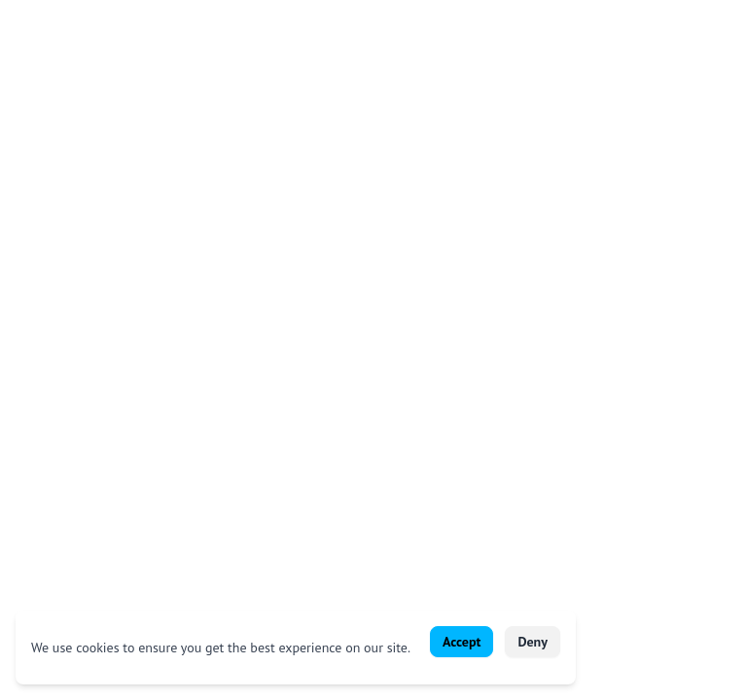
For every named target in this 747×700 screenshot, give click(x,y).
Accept (462, 642)
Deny (533, 642)
